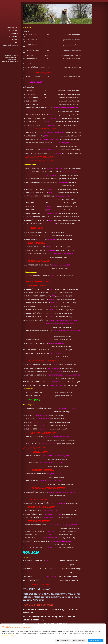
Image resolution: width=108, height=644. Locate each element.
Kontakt (15, 39)
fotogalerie (14, 36)
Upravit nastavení (63, 640)
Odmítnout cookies (79, 640)
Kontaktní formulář (11, 45)
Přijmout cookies (96, 640)
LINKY (16, 42)
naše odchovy (13, 31)
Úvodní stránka (13, 28)
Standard (15, 34)
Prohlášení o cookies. (8, 635)
